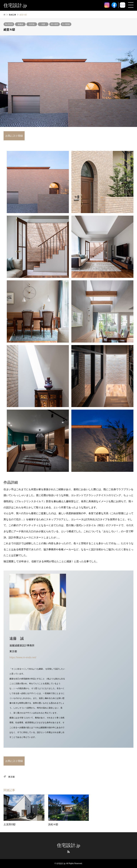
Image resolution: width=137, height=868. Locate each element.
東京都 (11, 777)
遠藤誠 (20, 24)
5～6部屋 (66, 24)
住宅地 (32, 24)
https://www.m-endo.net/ (23, 657)
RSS (68, 852)
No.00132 (9, 24)
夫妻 (43, 24)
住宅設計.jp (69, 845)
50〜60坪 (55, 24)
